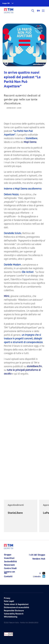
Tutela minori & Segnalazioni (16, 604)
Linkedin (39, 576)
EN (38, 11)
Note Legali (9, 601)
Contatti (8, 576)
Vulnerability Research (14, 614)
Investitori (9, 558)
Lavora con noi (10, 572)
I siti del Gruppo (37, 555)
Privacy (7, 598)
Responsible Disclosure (14, 611)
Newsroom (9, 565)
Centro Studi (10, 568)
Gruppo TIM (6, 3)
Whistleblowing (11, 617)
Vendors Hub (39, 559)
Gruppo (8, 555)
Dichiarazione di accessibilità (16, 608)
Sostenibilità (10, 562)
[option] (21, 516)
